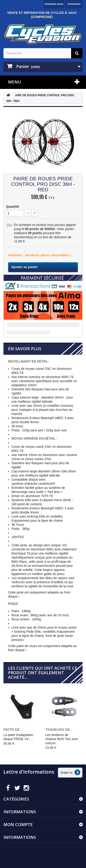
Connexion (74, 4)
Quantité (12, 207)
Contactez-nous (54, 4)
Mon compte (18, 824)
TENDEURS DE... (59, 729)
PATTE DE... (13, 729)
